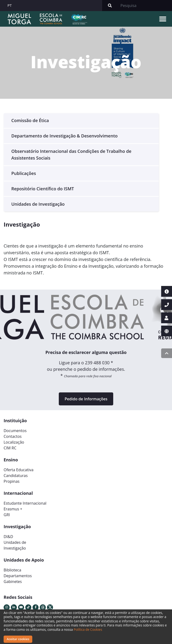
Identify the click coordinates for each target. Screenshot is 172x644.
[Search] (145, 6)
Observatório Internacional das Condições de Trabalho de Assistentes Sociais (71, 154)
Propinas (12, 481)
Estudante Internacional (25, 503)
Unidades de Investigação (38, 204)
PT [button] (10, 5)
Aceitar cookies (18, 639)
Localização (14, 442)
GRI (7, 515)
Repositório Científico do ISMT (43, 189)
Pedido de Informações (86, 399)
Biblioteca (12, 570)
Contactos (13, 436)
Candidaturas (16, 476)
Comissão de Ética (30, 120)
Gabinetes (13, 582)
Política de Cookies (88, 629)
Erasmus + (13, 509)
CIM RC (10, 448)
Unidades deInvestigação (15, 545)
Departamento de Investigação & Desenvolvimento (64, 136)
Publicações (24, 173)
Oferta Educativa (19, 470)
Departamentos (18, 576)
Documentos (15, 431)
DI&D (8, 537)
